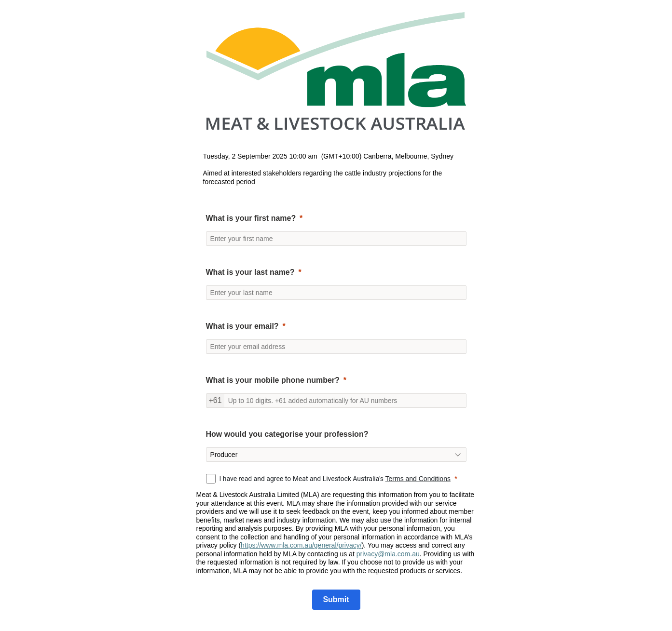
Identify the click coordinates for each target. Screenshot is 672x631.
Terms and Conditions (418, 479)
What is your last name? (250, 272)
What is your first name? (251, 218)
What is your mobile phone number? (273, 380)
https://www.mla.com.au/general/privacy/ (301, 545)
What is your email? (242, 326)
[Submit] (336, 600)
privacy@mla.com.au (388, 554)
